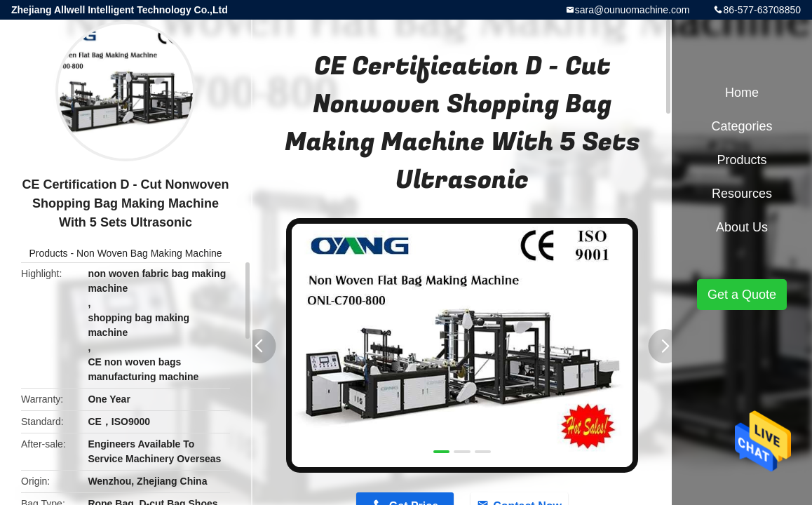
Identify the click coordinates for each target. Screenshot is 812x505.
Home (742, 93)
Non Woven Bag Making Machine (149, 253)
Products (48, 253)
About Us (742, 227)
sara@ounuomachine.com (632, 10)
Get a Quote (742, 295)
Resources (742, 194)
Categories (742, 126)
